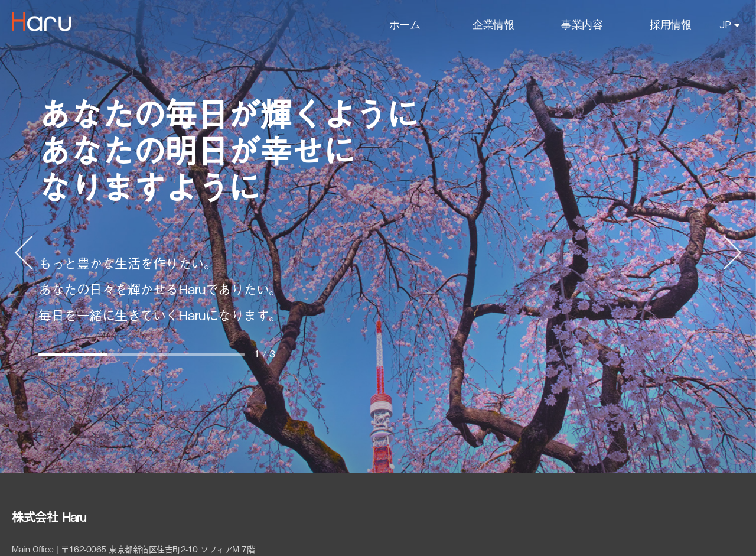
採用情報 (670, 25)
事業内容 (582, 25)
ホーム (405, 25)
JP (729, 25)
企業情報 (493, 25)
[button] (24, 253)
